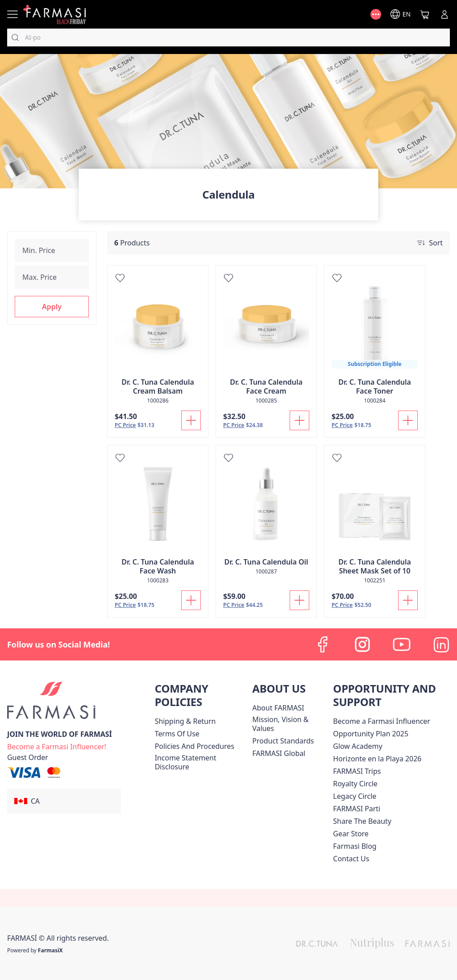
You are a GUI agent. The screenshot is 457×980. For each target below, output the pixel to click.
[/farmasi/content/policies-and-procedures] (195, 746)
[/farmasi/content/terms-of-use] (177, 734)
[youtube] (402, 644)
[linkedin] (441, 644)
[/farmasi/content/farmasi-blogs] (355, 846)
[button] (52, 307)
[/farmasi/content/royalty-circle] (355, 784)
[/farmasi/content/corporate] (279, 753)
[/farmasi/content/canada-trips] (357, 771)
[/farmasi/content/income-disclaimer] (202, 762)
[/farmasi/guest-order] (28, 757)
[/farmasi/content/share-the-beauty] (362, 821)
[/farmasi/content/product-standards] (283, 741)
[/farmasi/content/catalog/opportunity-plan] (371, 734)
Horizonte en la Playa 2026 (377, 759)
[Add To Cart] (191, 420)
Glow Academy (357, 746)
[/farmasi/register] (57, 746)
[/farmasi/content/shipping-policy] (185, 721)
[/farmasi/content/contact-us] (351, 859)
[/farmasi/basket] (425, 14)
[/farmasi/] (54, 14)
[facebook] (323, 644)
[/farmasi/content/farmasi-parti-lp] (357, 809)
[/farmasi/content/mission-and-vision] (291, 724)
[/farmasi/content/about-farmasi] (278, 708)
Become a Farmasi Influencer (382, 721)
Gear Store (351, 834)
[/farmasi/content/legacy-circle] (355, 796)
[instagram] (362, 644)
